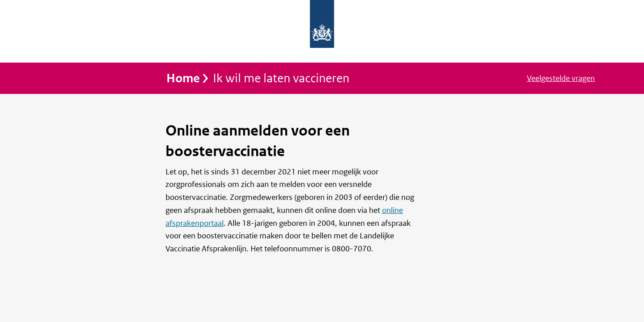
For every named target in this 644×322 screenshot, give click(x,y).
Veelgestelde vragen (561, 78)
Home (183, 78)
